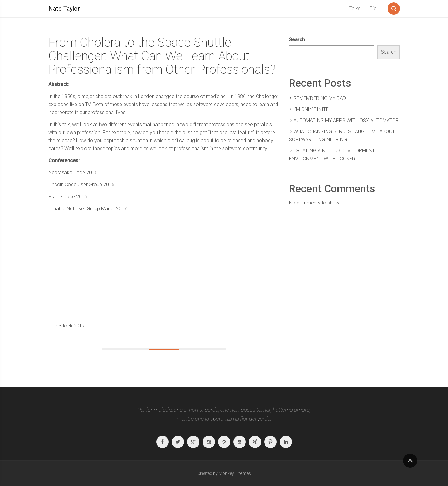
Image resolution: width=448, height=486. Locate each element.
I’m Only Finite (311, 109)
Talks (355, 8)
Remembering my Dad (320, 98)
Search (297, 40)
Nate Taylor (64, 9)
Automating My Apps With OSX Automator (346, 120)
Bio (373, 8)
